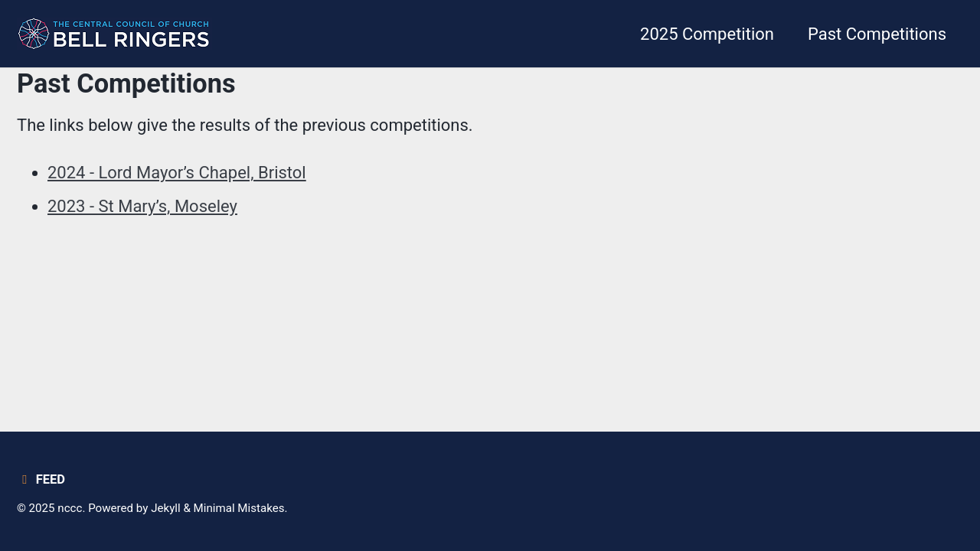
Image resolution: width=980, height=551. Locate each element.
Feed (41, 479)
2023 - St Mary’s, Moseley (142, 206)
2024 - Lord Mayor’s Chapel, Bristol (177, 173)
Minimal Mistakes (239, 508)
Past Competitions (877, 34)
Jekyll (166, 508)
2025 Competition (707, 34)
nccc (70, 508)
